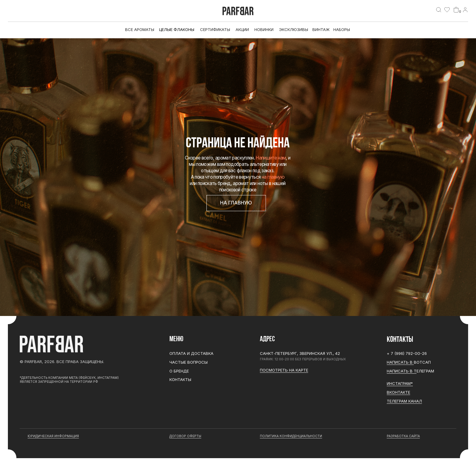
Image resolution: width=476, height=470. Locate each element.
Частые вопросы (189, 362)
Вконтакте (398, 392)
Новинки (264, 29)
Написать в (400, 362)
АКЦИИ (242, 29)
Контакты (180, 379)
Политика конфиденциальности (291, 436)
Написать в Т (402, 371)
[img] (439, 10)
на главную (273, 177)
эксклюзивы (294, 29)
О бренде (179, 371)
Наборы (342, 29)
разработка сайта (403, 436)
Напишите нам (271, 158)
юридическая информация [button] (53, 436)
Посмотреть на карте (284, 370)
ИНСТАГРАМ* (400, 383)
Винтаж (321, 29)
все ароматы (140, 29)
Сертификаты (215, 29)
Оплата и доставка (191, 353)
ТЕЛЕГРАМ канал (404, 401)
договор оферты (185, 436)
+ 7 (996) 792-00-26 (407, 353)
